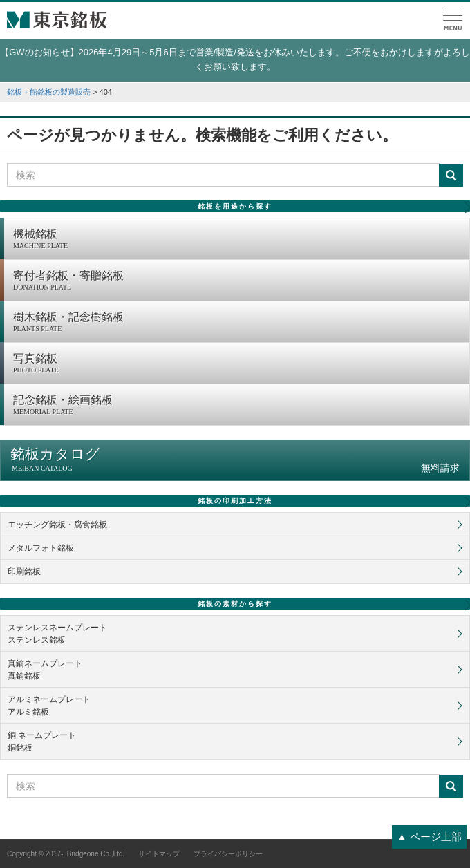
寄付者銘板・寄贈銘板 (238, 281)
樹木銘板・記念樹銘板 (238, 323)
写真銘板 (238, 364)
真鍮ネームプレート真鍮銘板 (45, 670)
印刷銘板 (24, 572)
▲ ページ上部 (429, 837)
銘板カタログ (235, 460)
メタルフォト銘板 (41, 548)
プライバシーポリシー (228, 854)
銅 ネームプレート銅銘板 (42, 742)
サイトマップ (159, 854)
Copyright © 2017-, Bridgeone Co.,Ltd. (66, 854)
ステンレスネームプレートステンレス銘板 (57, 634)
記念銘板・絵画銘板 (238, 406)
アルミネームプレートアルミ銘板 (49, 706)
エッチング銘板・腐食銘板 (57, 525)
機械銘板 (238, 240)
